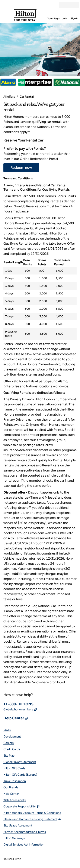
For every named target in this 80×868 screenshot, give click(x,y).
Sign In (74, 18)
